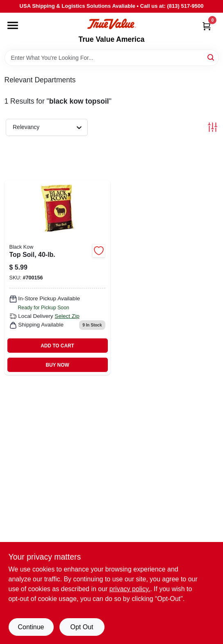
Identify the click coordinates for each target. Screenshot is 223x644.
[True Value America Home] (111, 24)
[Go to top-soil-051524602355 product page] (57, 278)
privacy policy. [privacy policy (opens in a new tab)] (130, 589)
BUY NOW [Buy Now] (57, 365)
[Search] (211, 57)
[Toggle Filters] (213, 127)
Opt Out (82, 627)
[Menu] (13, 25)
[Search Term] (112, 58)
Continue (31, 627)
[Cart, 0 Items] (207, 26)
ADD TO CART (57, 346)
